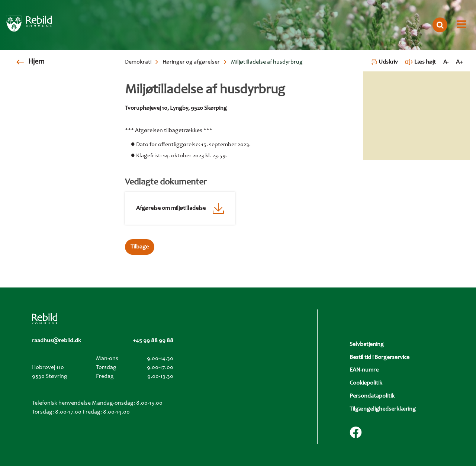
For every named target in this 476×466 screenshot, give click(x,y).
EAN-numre (364, 370)
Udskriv (384, 62)
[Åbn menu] (461, 25)
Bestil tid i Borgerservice (379, 357)
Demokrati (138, 62)
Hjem (36, 62)
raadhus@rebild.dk (57, 341)
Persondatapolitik (372, 396)
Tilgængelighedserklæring (383, 409)
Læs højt (421, 62)
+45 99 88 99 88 (153, 341)
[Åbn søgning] (440, 25)
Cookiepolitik (366, 383)
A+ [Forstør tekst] (459, 62)
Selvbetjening (367, 344)
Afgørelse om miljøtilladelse (171, 208)
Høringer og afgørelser (191, 62)
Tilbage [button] (140, 247)
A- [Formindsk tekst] (446, 62)
